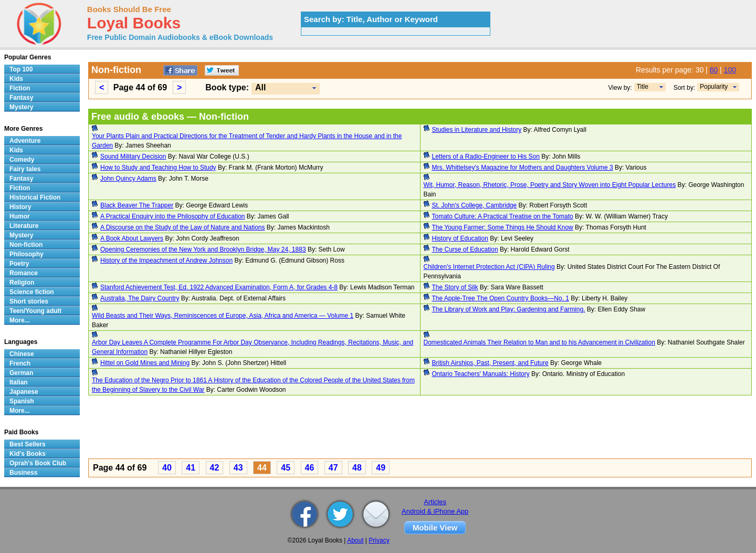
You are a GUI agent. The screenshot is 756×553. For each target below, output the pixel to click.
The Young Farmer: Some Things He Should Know (503, 227)
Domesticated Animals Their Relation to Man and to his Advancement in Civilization (539, 342)
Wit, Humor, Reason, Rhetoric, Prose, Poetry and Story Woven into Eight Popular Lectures (550, 185)
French (20, 363)
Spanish (22, 401)
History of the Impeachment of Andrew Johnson (166, 260)
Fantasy (21, 98)
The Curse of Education (465, 249)
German (21, 373)
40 (167, 468)
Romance (24, 273)
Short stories (29, 301)
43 (238, 468)
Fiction (20, 88)
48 (357, 468)
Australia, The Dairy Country (140, 298)
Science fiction (32, 292)
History (20, 207)
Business (23, 473)
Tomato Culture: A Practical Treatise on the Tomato (503, 216)
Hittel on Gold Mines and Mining (145, 363)
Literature (24, 226)
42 (215, 468)
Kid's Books (28, 454)
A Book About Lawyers (132, 238)
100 (730, 70)
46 (310, 468)
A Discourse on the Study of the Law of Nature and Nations (183, 227)
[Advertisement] (403, 429)
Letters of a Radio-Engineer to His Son (486, 156)
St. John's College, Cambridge (475, 205)
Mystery (21, 107)
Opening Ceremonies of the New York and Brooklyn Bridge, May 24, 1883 (203, 249)
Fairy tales (25, 169)
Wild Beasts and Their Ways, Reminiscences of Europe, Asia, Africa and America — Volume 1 (223, 316)
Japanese (24, 392)
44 (262, 468)
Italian (19, 382)
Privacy (379, 540)
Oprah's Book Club (38, 463)
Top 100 (21, 69)
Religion (22, 283)
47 (333, 468)
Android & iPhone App (435, 511)
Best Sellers (28, 444)
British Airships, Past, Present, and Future (490, 363)
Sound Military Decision (133, 156)
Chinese (22, 354)
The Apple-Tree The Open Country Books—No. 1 (501, 298)
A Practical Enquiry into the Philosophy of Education (173, 216)
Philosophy (27, 254)
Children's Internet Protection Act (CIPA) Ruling (489, 267)
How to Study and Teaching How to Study (158, 168)
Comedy (22, 160)
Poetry (19, 264)
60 (714, 70)
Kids (16, 79)
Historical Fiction (35, 197)
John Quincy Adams (128, 179)
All (260, 87)
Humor (20, 216)
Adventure (25, 141)
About (355, 540)
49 (381, 468)
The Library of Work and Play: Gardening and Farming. (509, 309)
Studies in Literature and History (477, 130)
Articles (435, 502)
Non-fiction (26, 245)
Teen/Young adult (35, 311)
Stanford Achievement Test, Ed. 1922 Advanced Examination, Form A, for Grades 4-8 (219, 287)
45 (286, 468)
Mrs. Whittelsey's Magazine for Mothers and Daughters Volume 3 (523, 168)
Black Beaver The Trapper (137, 205)
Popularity (714, 87)
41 (191, 468)
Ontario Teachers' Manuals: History (481, 374)
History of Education (460, 238)
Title (643, 87)
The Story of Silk (455, 287)
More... (20, 320)
